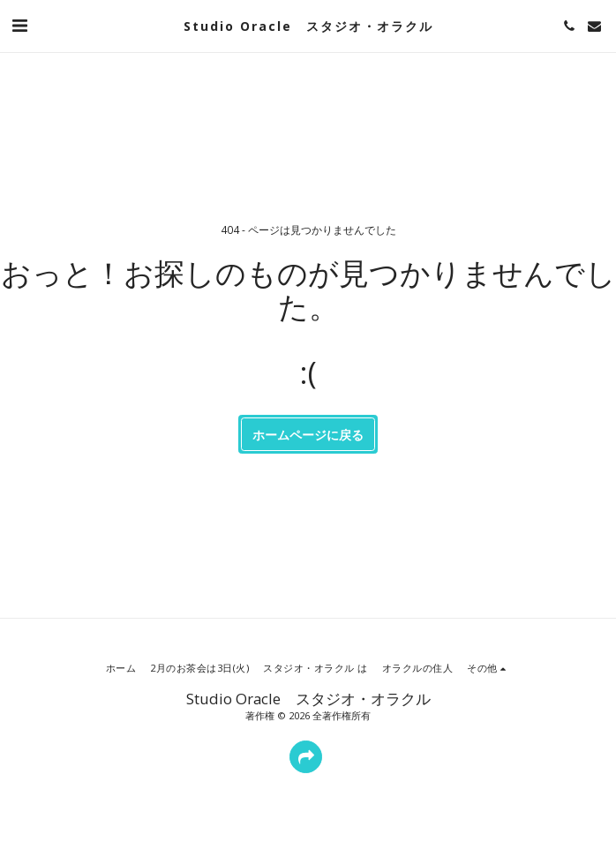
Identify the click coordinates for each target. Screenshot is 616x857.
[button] (19, 25)
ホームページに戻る (308, 435)
